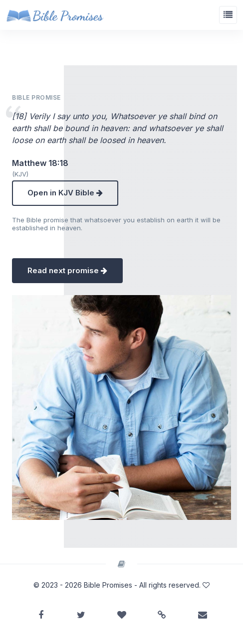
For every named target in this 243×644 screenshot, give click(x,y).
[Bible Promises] (55, 15)
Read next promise (67, 270)
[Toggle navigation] (228, 15)
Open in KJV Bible (65, 193)
